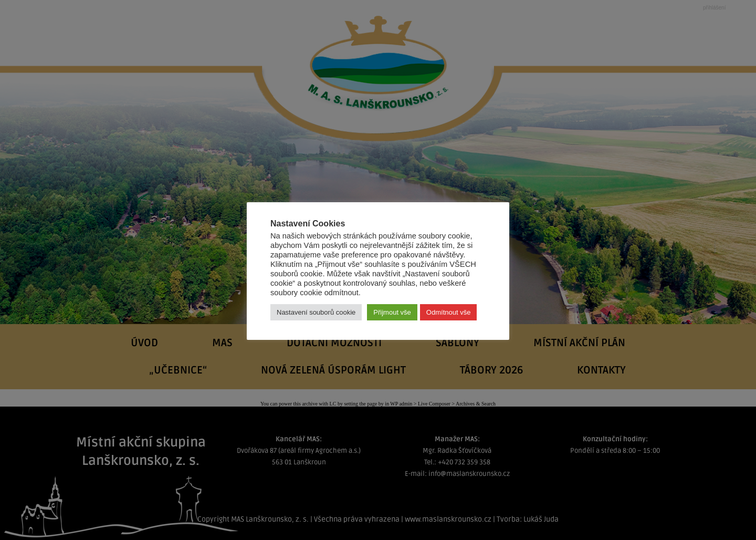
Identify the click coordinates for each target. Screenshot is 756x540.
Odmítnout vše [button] (449, 312)
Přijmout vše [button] (392, 312)
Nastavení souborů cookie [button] (316, 312)
